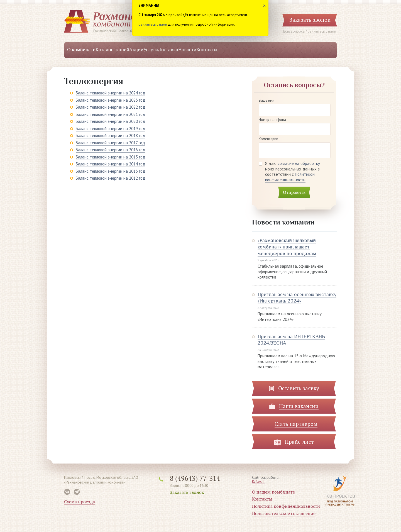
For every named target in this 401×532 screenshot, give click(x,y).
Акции (136, 50)
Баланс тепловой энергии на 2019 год (111, 129)
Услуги (151, 50)
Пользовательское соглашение (284, 514)
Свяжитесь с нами (153, 24)
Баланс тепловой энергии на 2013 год (111, 171)
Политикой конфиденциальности (290, 177)
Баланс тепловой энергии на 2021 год (111, 114)
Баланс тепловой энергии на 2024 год (111, 93)
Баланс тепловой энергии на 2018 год (111, 136)
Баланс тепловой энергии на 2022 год (111, 107)
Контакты (207, 50)
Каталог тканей (112, 50)
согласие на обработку (299, 163)
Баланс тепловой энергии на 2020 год (111, 121)
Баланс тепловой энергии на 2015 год (111, 157)
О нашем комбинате (273, 492)
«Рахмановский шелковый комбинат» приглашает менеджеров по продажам (287, 247)
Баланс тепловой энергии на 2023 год (111, 100)
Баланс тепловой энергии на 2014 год (111, 164)
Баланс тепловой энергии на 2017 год (110, 143)
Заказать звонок (187, 492)
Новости (187, 50)
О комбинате (81, 50)
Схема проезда (80, 502)
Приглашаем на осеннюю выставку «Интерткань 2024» (297, 298)
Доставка (168, 50)
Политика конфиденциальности (286, 506)
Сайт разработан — (268, 480)
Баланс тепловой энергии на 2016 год (111, 150)
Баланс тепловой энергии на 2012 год (111, 178)
